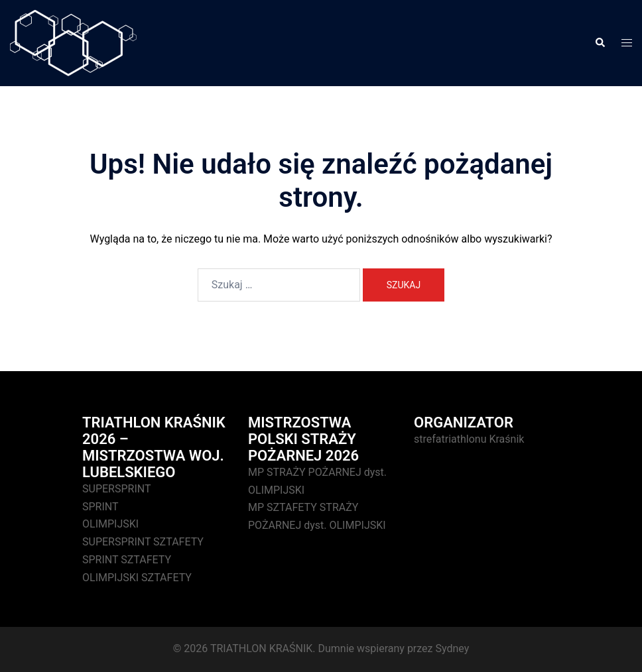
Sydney (452, 648)
